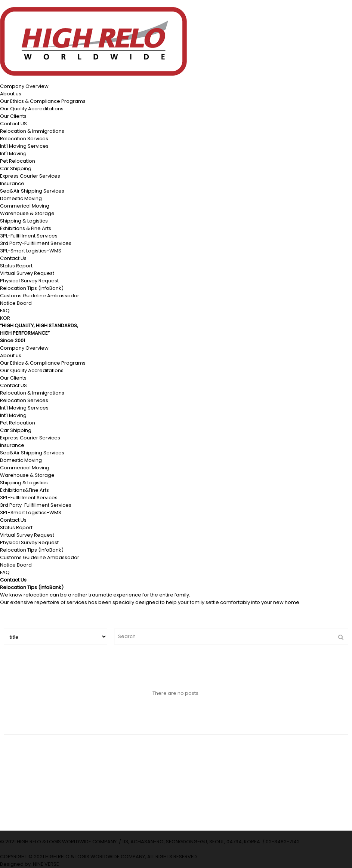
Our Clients (13, 116)
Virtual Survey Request (27, 273)
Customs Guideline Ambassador (40, 296)
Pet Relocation (18, 161)
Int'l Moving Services (24, 146)
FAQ (5, 311)
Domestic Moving (21, 198)
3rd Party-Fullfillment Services (36, 243)
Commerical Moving (25, 206)
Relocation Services (24, 139)
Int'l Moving (13, 154)
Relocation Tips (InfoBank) (32, 288)
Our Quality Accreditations (32, 109)
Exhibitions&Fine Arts (24, 490)
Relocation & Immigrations (32, 131)
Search (4, 629)
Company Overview (24, 86)
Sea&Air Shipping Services (32, 191)
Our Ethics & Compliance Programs (43, 101)
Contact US (13, 124)
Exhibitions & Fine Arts (26, 228)
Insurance (12, 183)
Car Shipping (16, 168)
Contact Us (13, 258)
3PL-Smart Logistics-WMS (31, 251)
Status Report (16, 266)
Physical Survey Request (29, 281)
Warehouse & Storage (27, 213)
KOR (5, 318)
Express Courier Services (30, 176)
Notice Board (16, 303)
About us (11, 94)
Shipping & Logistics (24, 221)
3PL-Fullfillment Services (29, 236)
